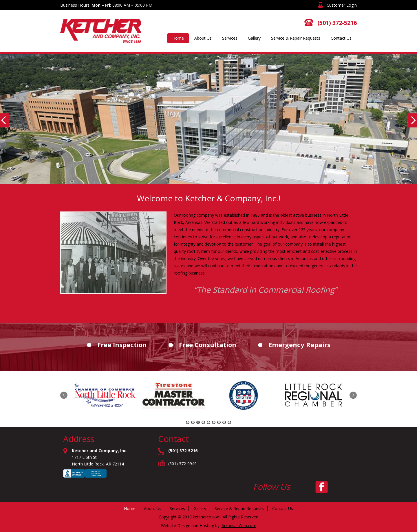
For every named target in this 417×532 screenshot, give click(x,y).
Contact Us (341, 38)
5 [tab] (209, 422)
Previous (64, 395)
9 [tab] (229, 422)
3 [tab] (198, 422)
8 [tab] (224, 422)
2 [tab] (193, 422)
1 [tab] (188, 422)
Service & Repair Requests (296, 38)
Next (353, 395)
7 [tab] (219, 422)
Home (178, 38)
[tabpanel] (106, 396)
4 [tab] (203, 422)
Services (230, 38)
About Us (203, 38)
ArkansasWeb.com (239, 525)
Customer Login (342, 5)
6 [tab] (214, 422)
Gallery (254, 38)
